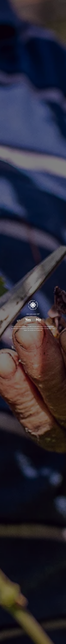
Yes (28, 320)
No (38, 320)
